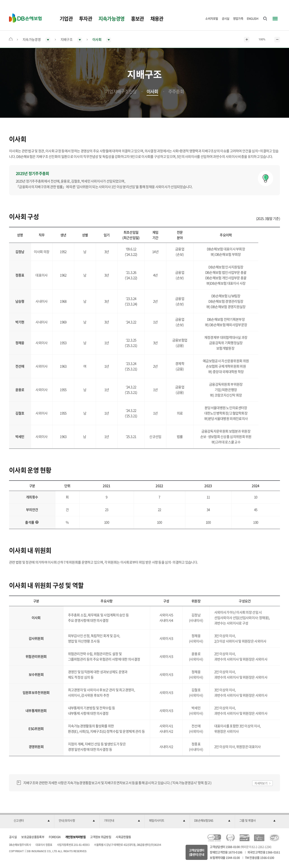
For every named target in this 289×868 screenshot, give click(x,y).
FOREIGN (55, 837)
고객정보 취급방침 (101, 837)
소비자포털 (212, 18)
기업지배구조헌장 (121, 92)
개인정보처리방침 (75, 837)
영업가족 (238, 18)
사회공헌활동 (123, 837)
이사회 (152, 92)
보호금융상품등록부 (33, 837)
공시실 (226, 18)
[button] (32, 821)
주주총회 (176, 92)
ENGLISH (253, 18)
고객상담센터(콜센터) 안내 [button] (197, 852)
